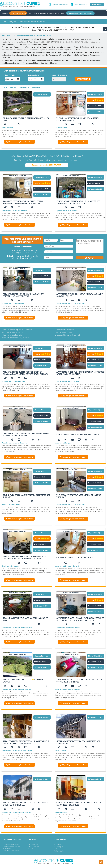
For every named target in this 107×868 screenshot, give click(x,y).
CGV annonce (58, 845)
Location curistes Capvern (12, 332)
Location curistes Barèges (64, 330)
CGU (55, 849)
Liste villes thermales (37, 13)
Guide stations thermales (11, 845)
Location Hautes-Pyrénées (28, 22)
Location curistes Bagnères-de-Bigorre (16, 330)
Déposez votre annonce (60, 4)
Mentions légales (59, 851)
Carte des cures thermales (11, 851)
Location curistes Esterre (12, 335)
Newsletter (97, 4)
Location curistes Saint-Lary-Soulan (15, 338)
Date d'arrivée (10, 75)
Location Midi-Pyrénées (10, 22)
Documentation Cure (56, 13)
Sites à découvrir (33, 847)
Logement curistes (18, 13)
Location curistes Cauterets (64, 332)
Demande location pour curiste (80, 13)
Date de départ (33, 75)
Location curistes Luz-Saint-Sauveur (67, 335)
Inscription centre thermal (36, 849)
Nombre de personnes (59, 75)
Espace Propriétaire (80, 4)
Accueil (5, 13)
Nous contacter (33, 845)
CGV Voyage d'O (59, 847)
